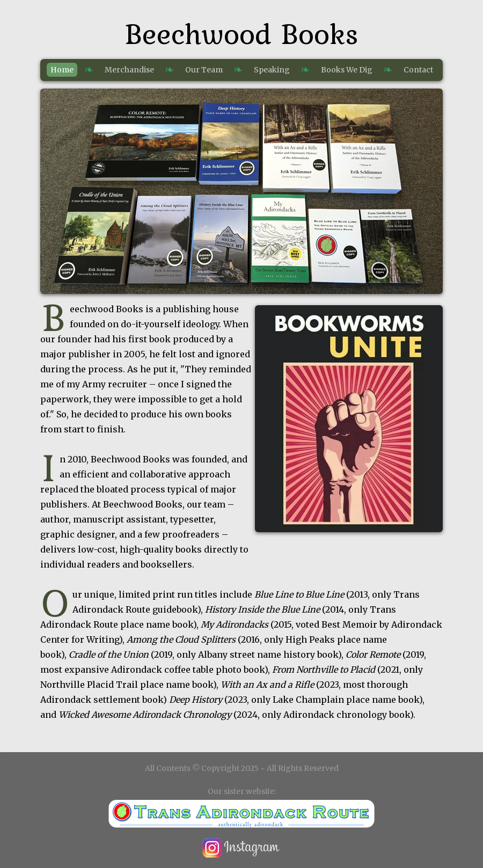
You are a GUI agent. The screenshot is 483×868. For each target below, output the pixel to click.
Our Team (204, 70)
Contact (418, 70)
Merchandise (129, 70)
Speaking (272, 70)
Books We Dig (347, 70)
